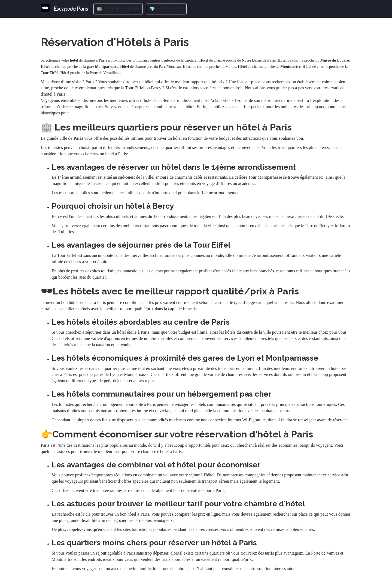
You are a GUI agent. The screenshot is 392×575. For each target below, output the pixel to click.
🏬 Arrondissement (118, 9)
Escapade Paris (71, 9)
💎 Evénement (166, 9)
